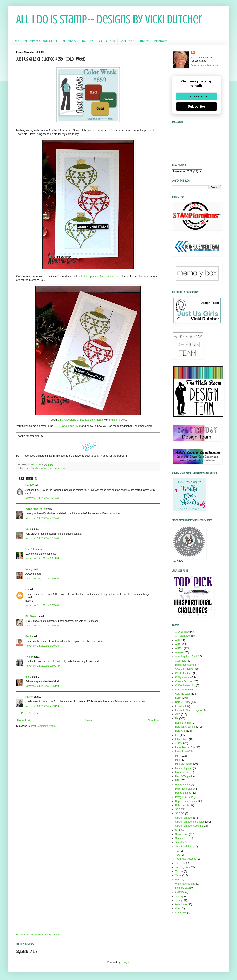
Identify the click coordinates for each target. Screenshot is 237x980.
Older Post (153, 720)
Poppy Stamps (183, 793)
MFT (178, 760)
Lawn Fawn (181, 752)
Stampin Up (182, 838)
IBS (177, 735)
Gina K (29, 468)
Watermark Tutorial (185, 884)
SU (177, 830)
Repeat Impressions (186, 801)
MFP (178, 756)
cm (27, 589)
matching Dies (118, 420)
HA (177, 718)
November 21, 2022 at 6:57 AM (42, 605)
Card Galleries (107, 41)
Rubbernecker (183, 805)
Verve (178, 875)
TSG (178, 855)
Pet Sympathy (183, 785)
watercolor (181, 913)
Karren (29, 697)
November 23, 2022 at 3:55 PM (42, 686)
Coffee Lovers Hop (185, 685)
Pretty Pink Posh (184, 797)
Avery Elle (181, 661)
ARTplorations (183, 636)
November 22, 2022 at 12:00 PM (43, 666)
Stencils (179, 842)
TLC (178, 851)
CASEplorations (184, 673)
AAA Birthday (182, 632)
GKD (178, 714)
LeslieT (29, 485)
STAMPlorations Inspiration (190, 822)
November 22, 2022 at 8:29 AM (42, 646)
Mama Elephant (184, 768)
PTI (177, 780)
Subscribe (196, 106)
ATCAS (179, 648)
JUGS (36, 468)
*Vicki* (29, 657)
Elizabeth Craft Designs (188, 710)
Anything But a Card (186, 657)
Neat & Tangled (184, 776)
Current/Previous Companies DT (41, 41)
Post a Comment (30, 713)
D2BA (178, 698)
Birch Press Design (186, 665)
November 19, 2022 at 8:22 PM (42, 558)
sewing (179, 896)
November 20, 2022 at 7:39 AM (42, 579)
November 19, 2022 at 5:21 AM (42, 498)
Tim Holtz (180, 863)
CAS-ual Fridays (184, 669)
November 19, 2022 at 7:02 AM (42, 518)
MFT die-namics (184, 764)
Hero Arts (180, 731)
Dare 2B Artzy (183, 702)
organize (180, 892)
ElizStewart (32, 616)
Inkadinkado (182, 739)
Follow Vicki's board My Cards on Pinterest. (40, 935)
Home (16, 41)
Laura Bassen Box (185, 747)
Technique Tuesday (186, 859)
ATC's (178, 644)
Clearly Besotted (184, 681)
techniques (181, 904)
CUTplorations (183, 677)
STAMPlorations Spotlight (189, 826)
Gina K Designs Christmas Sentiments (80, 420)
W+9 (178, 880)
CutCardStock (183, 694)
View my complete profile (205, 65)
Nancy (29, 569)
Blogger (125, 962)
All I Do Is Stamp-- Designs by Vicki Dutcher (109, 19)
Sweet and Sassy (185, 847)
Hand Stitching (183, 723)
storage (179, 900)
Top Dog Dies (183, 867)
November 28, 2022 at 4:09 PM (42, 706)
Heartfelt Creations (185, 727)
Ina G (28, 677)
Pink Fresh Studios (185, 789)
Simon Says (60, 468)
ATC (178, 640)
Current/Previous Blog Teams (78, 41)
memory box (46, 468)
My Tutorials (127, 41)
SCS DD (180, 813)
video (178, 908)
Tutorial (179, 871)
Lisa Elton (31, 549)
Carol (28, 529)
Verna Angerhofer (35, 509)
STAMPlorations (184, 818)
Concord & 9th (183, 690)
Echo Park (181, 706)
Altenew (180, 652)
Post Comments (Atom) (44, 726)
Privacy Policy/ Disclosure (154, 41)
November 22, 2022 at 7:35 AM (42, 626)
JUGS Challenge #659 (67, 426)
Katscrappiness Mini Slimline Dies (101, 276)
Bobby (29, 636)
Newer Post (23, 720)
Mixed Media (182, 772)
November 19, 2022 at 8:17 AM (42, 538)
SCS (178, 809)
